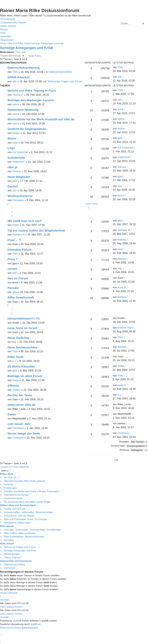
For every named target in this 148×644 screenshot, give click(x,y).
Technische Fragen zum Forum (65, 81)
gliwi (120, 138)
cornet (12, 269)
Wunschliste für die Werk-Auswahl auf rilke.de (41, 119)
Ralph (16, 225)
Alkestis (13, 386)
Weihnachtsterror (20, 196)
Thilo (18, 52)
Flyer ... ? (14, 240)
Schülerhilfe (16, 158)
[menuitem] (13, 23)
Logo (11, 148)
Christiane (18, 200)
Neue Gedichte (18, 338)
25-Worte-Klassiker (21, 366)
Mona (121, 196)
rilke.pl (12, 167)
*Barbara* (18, 95)
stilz (24, 52)
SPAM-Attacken (19, 77)
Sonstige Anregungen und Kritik (27, 48)
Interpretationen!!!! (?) (24, 318)
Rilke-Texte (16, 357)
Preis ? (13, 259)
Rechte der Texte (20, 395)
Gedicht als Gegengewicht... (28, 129)
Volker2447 (19, 162)
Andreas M (18, 235)
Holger (16, 133)
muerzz (16, 390)
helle (15, 143)
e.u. (14, 361)
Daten (12, 414)
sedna (16, 104)
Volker (121, 366)
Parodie (13, 288)
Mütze (12, 138)
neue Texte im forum (22, 328)
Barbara (122, 240)
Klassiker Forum (19, 250)
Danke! (13, 186)
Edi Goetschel (20, 152)
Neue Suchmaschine (22, 347)
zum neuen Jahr (19, 424)
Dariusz (17, 171)
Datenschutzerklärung (24, 68)
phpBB (16, 621)
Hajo (120, 249)
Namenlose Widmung (23, 110)
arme (120, 109)
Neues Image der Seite (24, 433)
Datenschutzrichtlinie (60, 72)
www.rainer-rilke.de (22, 405)
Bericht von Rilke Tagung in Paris (32, 91)
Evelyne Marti (125, 328)
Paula (16, 380)
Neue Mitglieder (19, 177)
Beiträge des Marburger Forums (31, 100)
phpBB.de (36, 624)
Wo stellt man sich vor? (25, 221)
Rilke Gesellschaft (21, 297)
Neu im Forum (18, 278)
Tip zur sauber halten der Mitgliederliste (36, 230)
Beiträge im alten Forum (25, 376)
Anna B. (122, 287)
